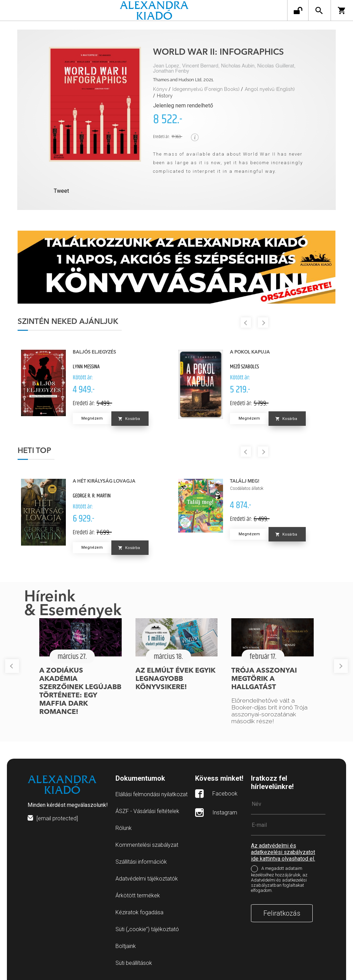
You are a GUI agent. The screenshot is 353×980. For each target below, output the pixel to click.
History (165, 96)
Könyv (160, 89)
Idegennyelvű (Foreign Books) (206, 89)
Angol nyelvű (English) (270, 89)
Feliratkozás (282, 913)
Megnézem (92, 418)
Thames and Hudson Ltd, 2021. (184, 80)
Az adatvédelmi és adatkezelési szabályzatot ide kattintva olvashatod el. (283, 852)
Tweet (61, 191)
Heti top (34, 451)
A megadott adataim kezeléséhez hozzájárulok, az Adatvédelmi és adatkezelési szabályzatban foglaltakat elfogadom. (279, 879)
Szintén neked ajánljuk (68, 322)
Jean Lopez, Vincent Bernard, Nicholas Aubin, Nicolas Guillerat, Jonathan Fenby (224, 69)
